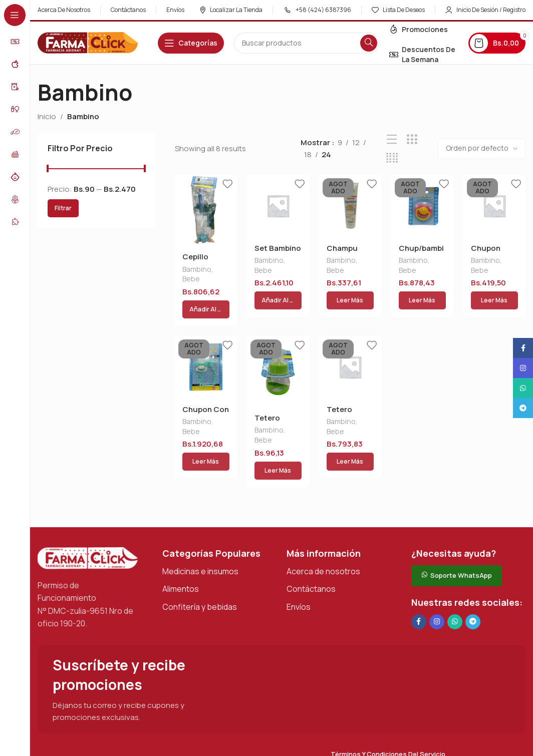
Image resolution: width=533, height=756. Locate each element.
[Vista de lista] (392, 139)
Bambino (197, 270)
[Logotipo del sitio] (88, 42)
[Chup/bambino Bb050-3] (422, 206)
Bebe (191, 280)
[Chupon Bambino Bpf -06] (494, 206)
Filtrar (63, 208)
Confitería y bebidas (200, 565)
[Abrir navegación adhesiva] (191, 43)
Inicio (47, 116)
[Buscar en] (307, 43)
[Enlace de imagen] (88, 515)
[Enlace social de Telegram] (473, 580)
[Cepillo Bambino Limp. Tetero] (206, 210)
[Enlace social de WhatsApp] (455, 580)
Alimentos (181, 547)
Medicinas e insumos (200, 529)
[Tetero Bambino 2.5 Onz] (278, 350)
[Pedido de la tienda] (482, 149)
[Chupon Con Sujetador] (206, 346)
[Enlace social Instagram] (437, 580)
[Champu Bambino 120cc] (350, 206)
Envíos (299, 565)
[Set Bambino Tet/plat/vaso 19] (278, 206)
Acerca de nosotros (323, 529)
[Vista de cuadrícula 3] (412, 139)
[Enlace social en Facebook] (419, 580)
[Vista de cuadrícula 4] (392, 158)
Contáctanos (311, 547)
